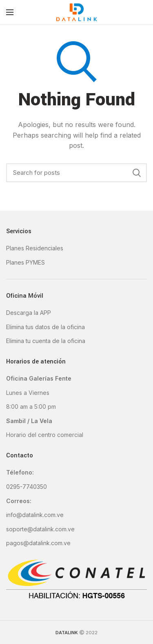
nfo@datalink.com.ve (35, 515)
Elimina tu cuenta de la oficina (46, 341)
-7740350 (33, 487)
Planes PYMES (25, 262)
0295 (13, 487)
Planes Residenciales (35, 248)
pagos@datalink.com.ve (38, 543)
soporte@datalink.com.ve (40, 529)
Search (137, 173)
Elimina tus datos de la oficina (45, 327)
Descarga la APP (29, 313)
